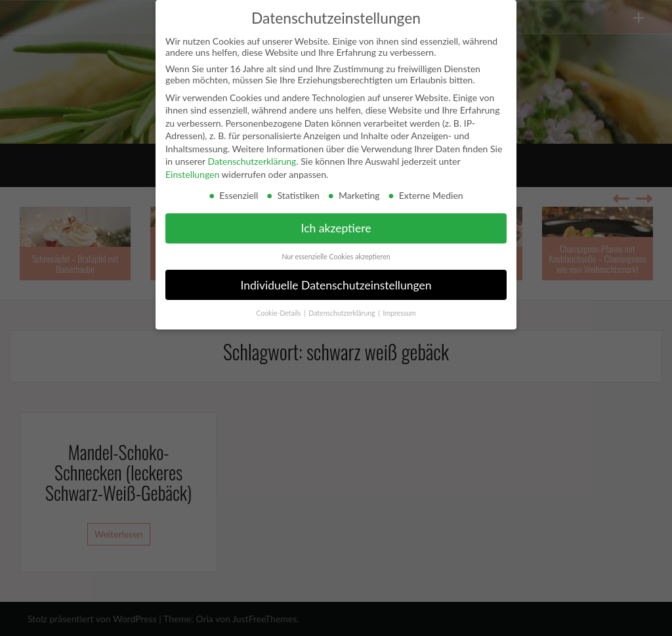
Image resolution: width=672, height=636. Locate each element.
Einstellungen (192, 174)
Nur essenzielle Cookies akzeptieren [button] (336, 257)
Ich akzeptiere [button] (336, 228)
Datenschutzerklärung (252, 161)
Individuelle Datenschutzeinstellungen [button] (336, 285)
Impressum (400, 313)
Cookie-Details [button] (279, 313)
